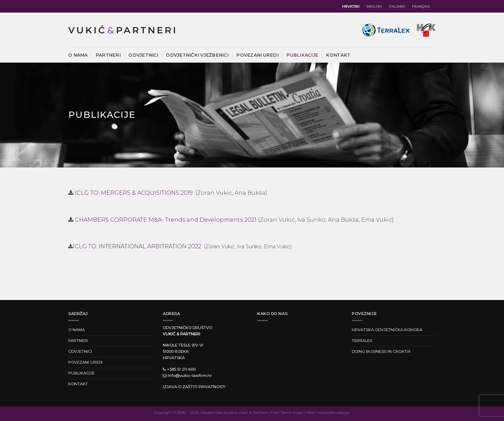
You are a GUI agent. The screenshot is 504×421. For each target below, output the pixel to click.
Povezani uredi (257, 55)
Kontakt (338, 55)
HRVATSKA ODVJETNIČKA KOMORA (387, 330)
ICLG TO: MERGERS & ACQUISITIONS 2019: (134, 193)
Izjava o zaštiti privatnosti (194, 387)
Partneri (108, 55)
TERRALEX (362, 341)
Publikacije (302, 55)
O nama (78, 55)
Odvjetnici (143, 55)
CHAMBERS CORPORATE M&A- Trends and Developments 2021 (166, 220)
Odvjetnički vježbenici (197, 55)
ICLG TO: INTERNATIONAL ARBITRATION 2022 (138, 246)
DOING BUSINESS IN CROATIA (381, 351)
